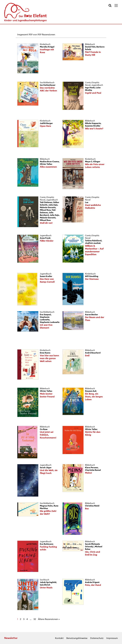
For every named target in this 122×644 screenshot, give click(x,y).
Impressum (112, 638)
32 (35, 619)
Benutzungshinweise (77, 638)
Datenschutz (97, 638)
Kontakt (59, 638)
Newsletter (11, 638)
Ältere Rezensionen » (49, 619)
